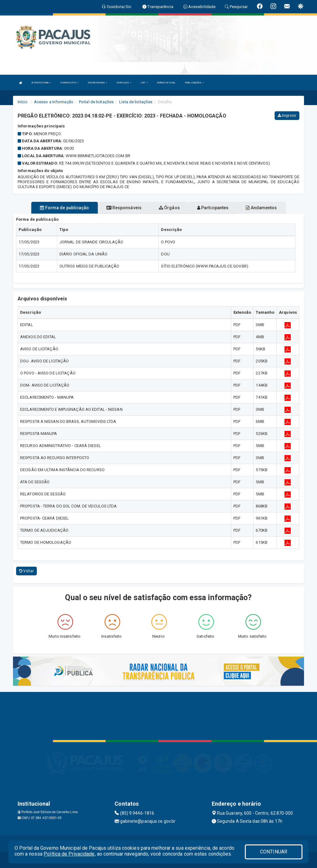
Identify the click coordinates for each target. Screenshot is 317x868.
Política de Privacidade (69, 854)
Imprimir (287, 116)
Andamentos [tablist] (261, 208)
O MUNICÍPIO (69, 83)
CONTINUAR (274, 852)
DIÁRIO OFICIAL (166, 83)
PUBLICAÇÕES (194, 83)
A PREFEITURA (41, 83)
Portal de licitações (96, 102)
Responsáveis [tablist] (124, 208)
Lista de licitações (136, 102)
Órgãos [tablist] (169, 208)
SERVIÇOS (124, 83)
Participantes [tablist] (213, 208)
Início (23, 102)
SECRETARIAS (97, 83)
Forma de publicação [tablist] (64, 208)
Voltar (26, 571)
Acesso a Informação (54, 102)
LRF (144, 83)
